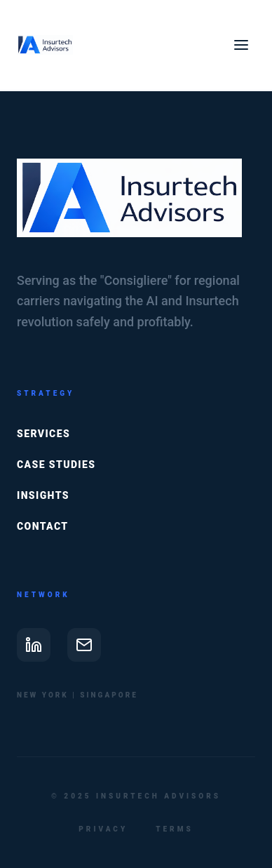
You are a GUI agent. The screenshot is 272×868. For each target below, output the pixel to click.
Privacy (103, 829)
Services (43, 434)
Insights (43, 495)
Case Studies (56, 465)
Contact (43, 526)
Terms (174, 829)
